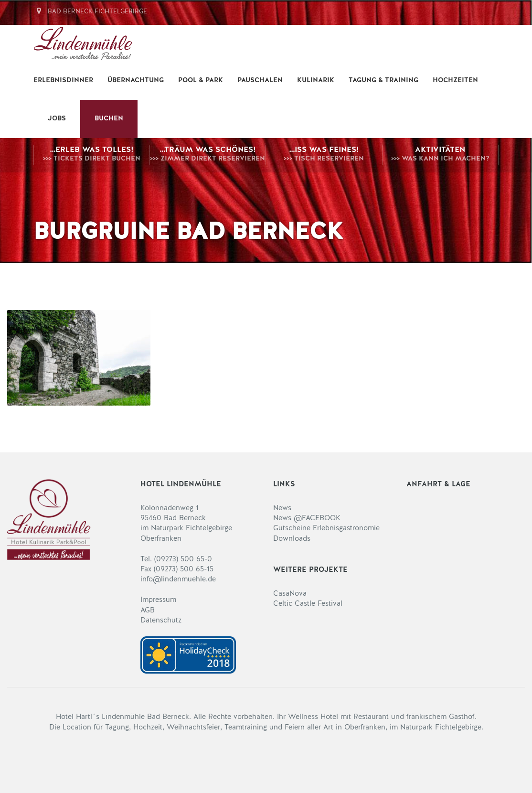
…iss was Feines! (324, 155)
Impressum (158, 600)
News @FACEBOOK (307, 519)
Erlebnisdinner (63, 80)
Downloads (292, 539)
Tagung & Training (383, 80)
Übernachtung (136, 80)
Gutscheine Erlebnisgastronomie (326, 529)
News (282, 509)
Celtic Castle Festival (308, 604)
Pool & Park (201, 80)
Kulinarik (316, 80)
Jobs (57, 119)
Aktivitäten (441, 155)
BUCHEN (109, 119)
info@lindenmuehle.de (178, 580)
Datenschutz (161, 621)
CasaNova (290, 594)
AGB (148, 611)
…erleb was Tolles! (92, 155)
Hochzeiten (455, 80)
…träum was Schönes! (208, 155)
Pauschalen (260, 80)
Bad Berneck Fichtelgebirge (90, 12)
